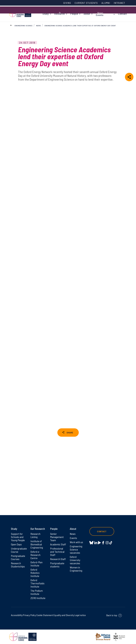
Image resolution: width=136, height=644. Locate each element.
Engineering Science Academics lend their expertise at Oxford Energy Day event (80, 26)
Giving (67, 3)
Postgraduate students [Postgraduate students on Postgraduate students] (57, 565)
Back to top (112, 615)
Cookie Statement (45, 615)
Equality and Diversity (64, 615)
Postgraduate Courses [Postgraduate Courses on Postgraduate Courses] (18, 557)
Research (60, 14)
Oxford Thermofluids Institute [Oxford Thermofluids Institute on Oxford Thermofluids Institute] (37, 583)
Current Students (86, 3)
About (87, 14)
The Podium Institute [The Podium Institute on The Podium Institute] (37, 592)
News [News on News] (73, 534)
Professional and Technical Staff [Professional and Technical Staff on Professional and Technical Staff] (57, 552)
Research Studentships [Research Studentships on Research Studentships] (18, 565)
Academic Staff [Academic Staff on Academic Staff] (58, 544)
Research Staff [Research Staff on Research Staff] (58, 559)
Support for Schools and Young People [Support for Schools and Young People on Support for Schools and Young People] (18, 537)
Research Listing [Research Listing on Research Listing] (35, 535)
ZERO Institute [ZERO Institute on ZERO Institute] (38, 598)
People (74, 14)
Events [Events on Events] (73, 538)
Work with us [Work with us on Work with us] (76, 542)
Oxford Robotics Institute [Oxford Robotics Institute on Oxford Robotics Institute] (35, 573)
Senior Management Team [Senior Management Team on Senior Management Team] (57, 537)
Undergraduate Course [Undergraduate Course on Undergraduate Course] (19, 550)
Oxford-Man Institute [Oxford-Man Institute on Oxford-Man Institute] (36, 564)
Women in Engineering (76, 569)
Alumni (106, 3)
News (39, 26)
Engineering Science (24, 26)
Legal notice (80, 615)
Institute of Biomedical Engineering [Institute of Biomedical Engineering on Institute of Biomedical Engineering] (37, 544)
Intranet (119, 3)
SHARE (70, 433)
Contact (122, 14)
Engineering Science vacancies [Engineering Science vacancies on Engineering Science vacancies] (76, 549)
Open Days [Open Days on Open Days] (16, 544)
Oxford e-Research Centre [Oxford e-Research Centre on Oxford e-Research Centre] (35, 555)
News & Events (100, 14)
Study (46, 14)
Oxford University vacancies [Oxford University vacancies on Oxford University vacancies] (75, 560)
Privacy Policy (29, 615)
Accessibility (17, 615)
